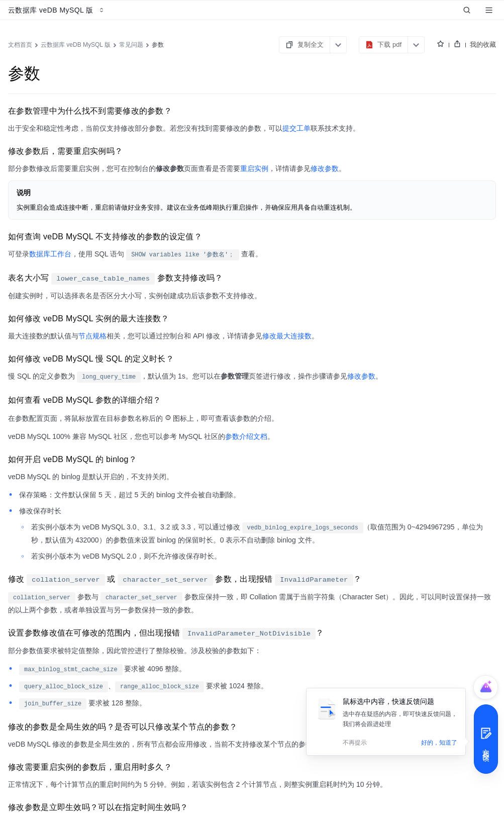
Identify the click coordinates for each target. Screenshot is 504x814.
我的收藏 (483, 44)
